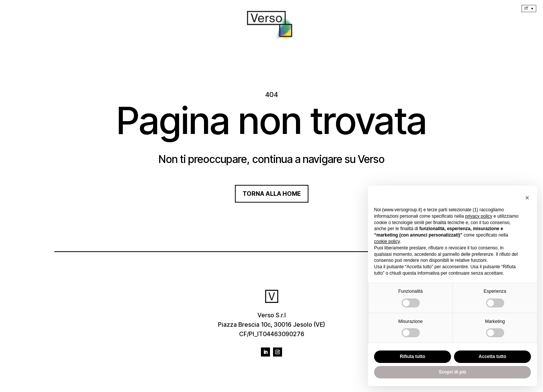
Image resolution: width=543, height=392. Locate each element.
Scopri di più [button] (453, 372)
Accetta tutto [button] (492, 357)
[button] (527, 198)
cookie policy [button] (387, 241)
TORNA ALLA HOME (272, 194)
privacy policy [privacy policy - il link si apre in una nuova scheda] (479, 216)
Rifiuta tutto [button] (412, 357)
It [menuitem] (526, 8)
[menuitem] (529, 8)
